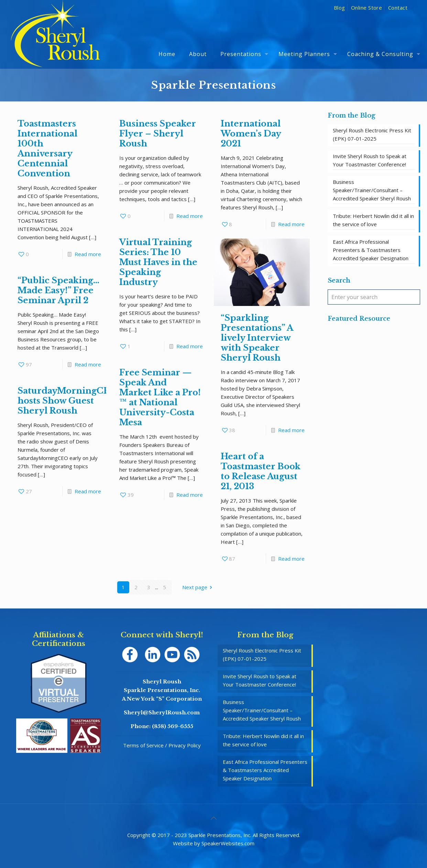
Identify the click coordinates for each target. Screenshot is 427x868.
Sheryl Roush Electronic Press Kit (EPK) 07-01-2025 (372, 134)
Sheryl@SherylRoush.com (162, 712)
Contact (398, 8)
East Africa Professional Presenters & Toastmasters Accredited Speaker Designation (371, 250)
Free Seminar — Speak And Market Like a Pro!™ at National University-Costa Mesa (160, 397)
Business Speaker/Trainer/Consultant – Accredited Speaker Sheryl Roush (372, 190)
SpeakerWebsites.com (228, 843)
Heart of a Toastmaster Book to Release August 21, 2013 (261, 471)
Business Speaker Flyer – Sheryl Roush (158, 134)
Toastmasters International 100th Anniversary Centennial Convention (47, 149)
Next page (198, 587)
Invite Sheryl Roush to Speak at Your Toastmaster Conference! (370, 160)
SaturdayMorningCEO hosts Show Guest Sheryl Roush (67, 401)
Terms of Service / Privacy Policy (162, 745)
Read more (88, 254)
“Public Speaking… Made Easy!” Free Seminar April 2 (58, 290)
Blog (340, 8)
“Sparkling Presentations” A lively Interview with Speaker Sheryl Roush (257, 338)
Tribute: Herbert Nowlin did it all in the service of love (373, 220)
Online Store (366, 8)
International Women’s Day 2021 (251, 134)
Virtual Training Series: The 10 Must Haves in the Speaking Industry (158, 262)
